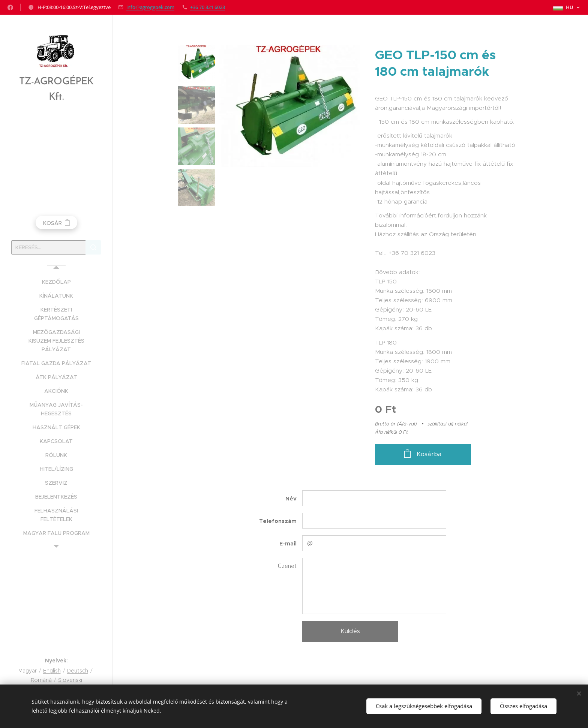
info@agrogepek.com (150, 7)
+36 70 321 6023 (208, 7)
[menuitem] (56, 282)
